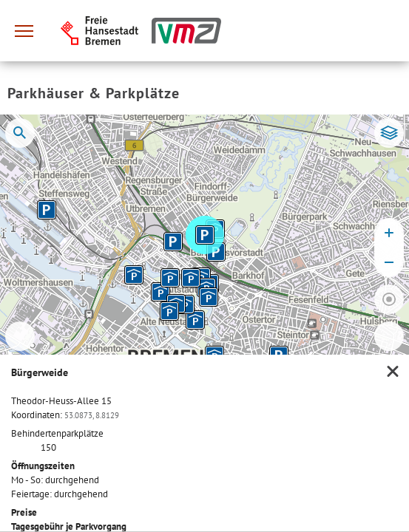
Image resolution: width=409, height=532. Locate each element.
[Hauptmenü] (24, 31)
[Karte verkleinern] (389, 262)
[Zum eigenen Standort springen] (389, 299)
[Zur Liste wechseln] (389, 336)
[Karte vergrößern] (389, 233)
